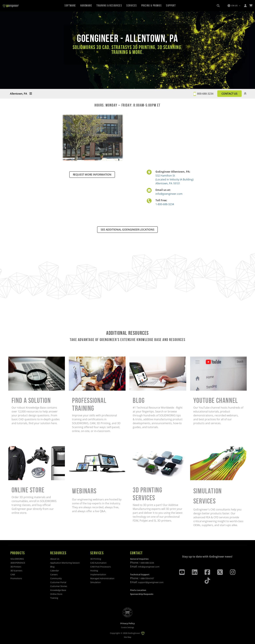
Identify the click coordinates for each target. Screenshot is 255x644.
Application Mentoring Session (65, 563)
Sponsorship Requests (142, 594)
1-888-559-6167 (147, 578)
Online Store (56, 594)
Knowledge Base (58, 590)
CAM (13, 574)
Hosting (94, 571)
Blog (52, 567)
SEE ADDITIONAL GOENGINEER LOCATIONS (127, 230)
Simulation (95, 582)
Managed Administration (102, 578)
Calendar (55, 571)
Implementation (98, 574)
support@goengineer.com (151, 582)
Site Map (128, 637)
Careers (54, 574)
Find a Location (138, 590)
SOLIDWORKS (17, 559)
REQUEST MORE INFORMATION (92, 175)
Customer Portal (58, 582)
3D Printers (16, 567)
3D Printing (96, 559)
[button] (234, 6)
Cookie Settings (127, 627)
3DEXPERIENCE (18, 563)
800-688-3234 (205, 94)
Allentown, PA (21, 94)
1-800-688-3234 (165, 204)
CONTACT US (229, 94)
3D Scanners (16, 571)
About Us (55, 559)
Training (54, 598)
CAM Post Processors (101, 567)
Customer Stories (59, 586)
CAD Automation (98, 563)
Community (56, 578)
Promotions (16, 578)
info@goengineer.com (169, 194)
